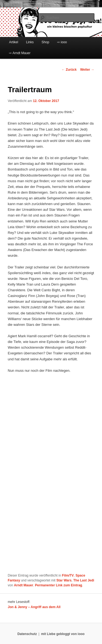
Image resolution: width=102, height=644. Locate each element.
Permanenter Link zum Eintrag (59, 585)
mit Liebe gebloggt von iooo (63, 634)
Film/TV (68, 575)
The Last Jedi (84, 580)
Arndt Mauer (24, 585)
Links (30, 42)
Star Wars (64, 580)
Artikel (13, 42)
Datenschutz (27, 634)
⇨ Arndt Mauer (20, 53)
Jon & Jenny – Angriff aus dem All (34, 607)
